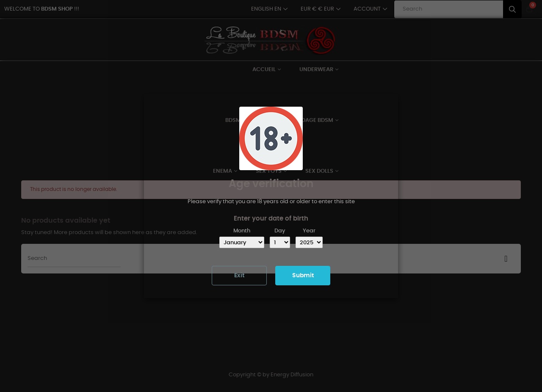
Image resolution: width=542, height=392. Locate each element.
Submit (303, 276)
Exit (239, 276)
